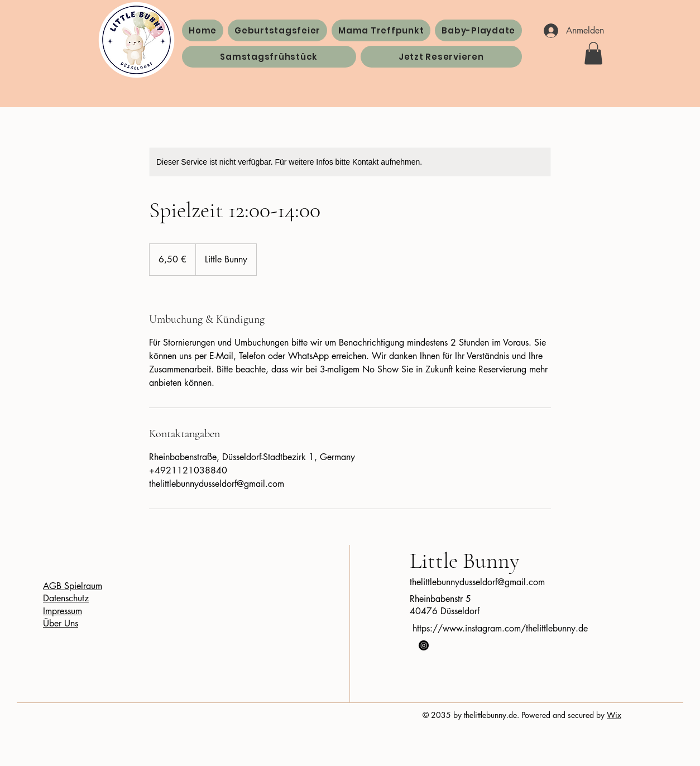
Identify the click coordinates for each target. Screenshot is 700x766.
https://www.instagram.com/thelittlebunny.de (500, 628)
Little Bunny (464, 561)
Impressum (63, 611)
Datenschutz (66, 598)
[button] (593, 53)
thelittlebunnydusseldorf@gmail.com (477, 582)
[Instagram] (424, 645)
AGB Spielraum (73, 586)
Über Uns (61, 623)
